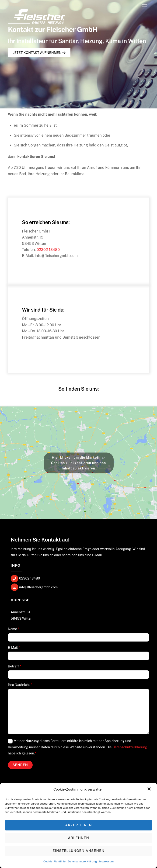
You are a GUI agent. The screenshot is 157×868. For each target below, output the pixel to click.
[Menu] (144, 6)
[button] (150, 789)
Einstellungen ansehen (78, 851)
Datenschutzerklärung (82, 861)
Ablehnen (78, 838)
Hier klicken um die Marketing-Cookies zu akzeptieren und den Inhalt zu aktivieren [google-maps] (78, 463)
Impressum (106, 861)
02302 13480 (48, 250)
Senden (20, 765)
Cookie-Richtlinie (54, 861)
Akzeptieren (78, 825)
